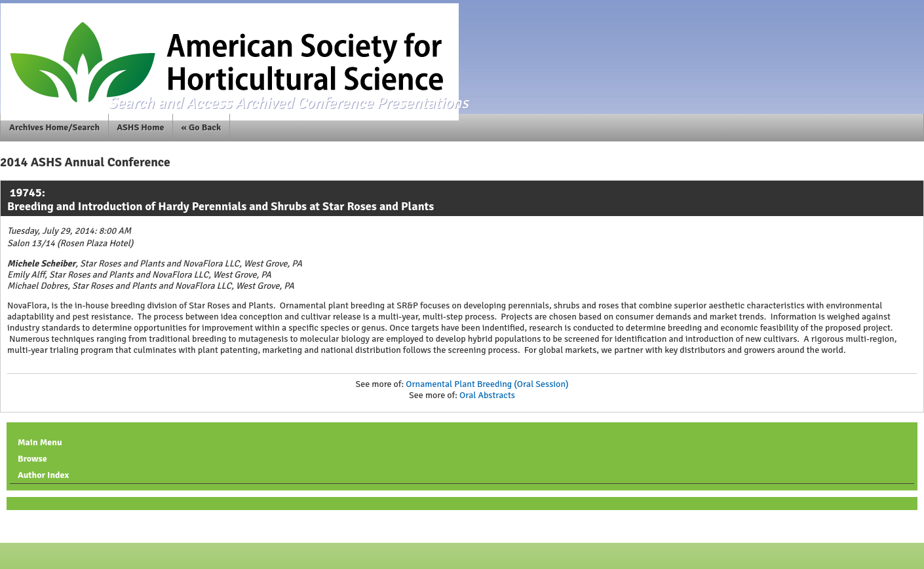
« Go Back (202, 127)
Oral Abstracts (487, 395)
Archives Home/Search (54, 127)
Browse (32, 459)
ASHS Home (140, 127)
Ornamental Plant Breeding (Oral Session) (487, 384)
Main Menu (40, 442)
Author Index (43, 475)
